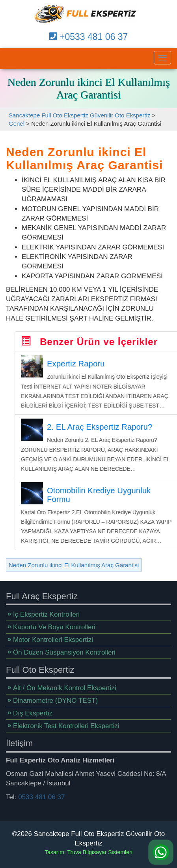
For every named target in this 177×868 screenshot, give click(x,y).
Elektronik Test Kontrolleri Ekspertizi (66, 723)
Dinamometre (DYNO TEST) (55, 697)
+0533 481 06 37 (89, 37)
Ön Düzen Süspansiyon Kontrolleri (64, 649)
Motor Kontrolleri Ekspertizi (53, 637)
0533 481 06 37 (41, 793)
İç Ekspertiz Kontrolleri (46, 611)
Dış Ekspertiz (33, 710)
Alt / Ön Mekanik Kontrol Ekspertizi (65, 685)
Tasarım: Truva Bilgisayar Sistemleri (88, 852)
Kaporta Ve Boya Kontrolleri (54, 624)
